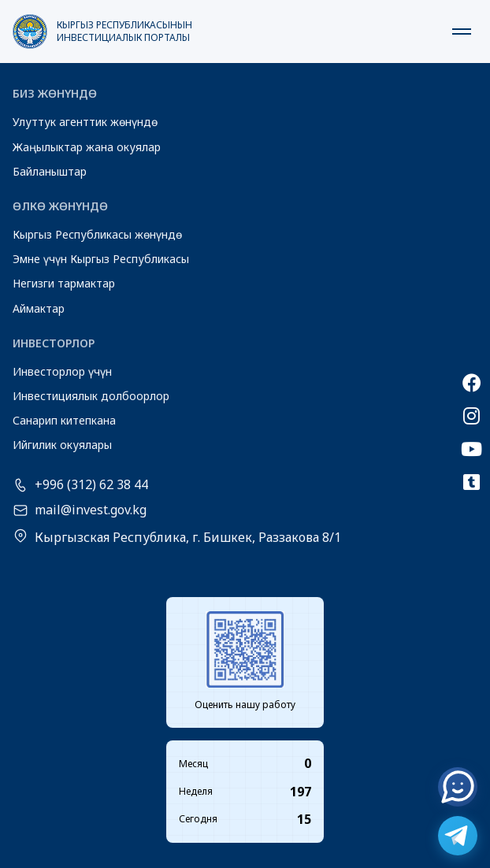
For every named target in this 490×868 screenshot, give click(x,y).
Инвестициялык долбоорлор (91, 396)
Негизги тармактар (64, 283)
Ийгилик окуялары (62, 445)
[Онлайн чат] (458, 787)
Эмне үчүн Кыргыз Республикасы (101, 259)
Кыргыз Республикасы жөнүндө (97, 234)
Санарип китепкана (64, 420)
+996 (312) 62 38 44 (91, 485)
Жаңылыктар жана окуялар (87, 147)
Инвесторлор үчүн (62, 371)
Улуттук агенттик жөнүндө (85, 122)
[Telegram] (458, 836)
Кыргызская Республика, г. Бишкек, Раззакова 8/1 (188, 537)
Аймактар (39, 308)
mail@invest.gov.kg (91, 510)
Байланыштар (50, 171)
